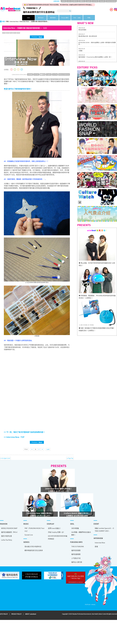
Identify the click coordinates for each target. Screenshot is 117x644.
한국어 (69, 1)
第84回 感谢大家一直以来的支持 (88, 36)
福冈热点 (40, 18)
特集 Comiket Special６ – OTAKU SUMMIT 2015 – (77, 532)
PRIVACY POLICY (16, 614)
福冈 (7, 33)
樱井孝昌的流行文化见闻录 (27, 549)
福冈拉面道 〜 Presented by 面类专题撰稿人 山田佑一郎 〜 (95, 57)
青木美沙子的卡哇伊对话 (26, 545)
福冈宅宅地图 (55, 550)
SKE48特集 (54, 530)
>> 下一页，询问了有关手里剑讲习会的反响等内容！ (24, 432)
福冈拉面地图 (55, 554)
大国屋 (80, 51)
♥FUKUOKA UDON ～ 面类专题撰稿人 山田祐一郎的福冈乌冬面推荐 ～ (97, 43)
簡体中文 (75, 1)
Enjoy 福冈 (65, 18)
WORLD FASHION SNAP (9, 528)
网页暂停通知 (82, 30)
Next (40, 37)
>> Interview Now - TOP (14, 437)
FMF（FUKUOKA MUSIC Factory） (28, 530)
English (89, 1)
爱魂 (69, 546)
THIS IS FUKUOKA (57, 546)
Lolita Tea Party (7, 540)
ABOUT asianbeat (31, 614)
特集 (89, 18)
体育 (18, 33)
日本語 (63, 1)
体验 (11, 33)
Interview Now (14, 21)
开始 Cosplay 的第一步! (42, 533)
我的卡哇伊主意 (6, 536)
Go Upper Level (6, 458)
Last (48, 449)
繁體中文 (82, 1)
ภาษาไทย (95, 1)
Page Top (71, 458)
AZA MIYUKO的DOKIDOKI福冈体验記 (44, 539)
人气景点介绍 (55, 558)
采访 (15, 33)
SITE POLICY (4, 614)
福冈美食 (52, 18)
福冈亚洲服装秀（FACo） (10, 532)
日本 (4, 33)
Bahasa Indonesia (111, 1)
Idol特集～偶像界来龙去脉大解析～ (60, 536)
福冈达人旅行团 (56, 561)
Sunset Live (22, 535)
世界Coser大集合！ (41, 529)
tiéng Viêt (102, 1)
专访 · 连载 (77, 18)
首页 (4, 21)
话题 (28, 18)
